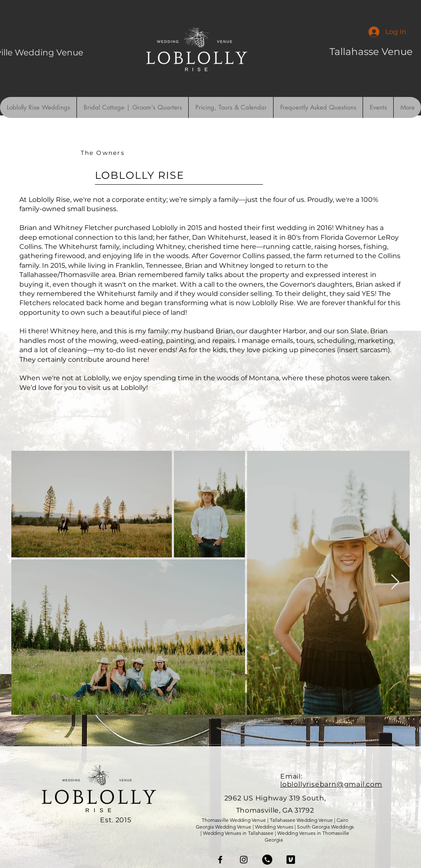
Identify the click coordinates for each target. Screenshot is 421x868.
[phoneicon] (267, 860)
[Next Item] (395, 582)
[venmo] (291, 860)
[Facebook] (220, 860)
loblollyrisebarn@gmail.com (331, 784)
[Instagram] (244, 860)
